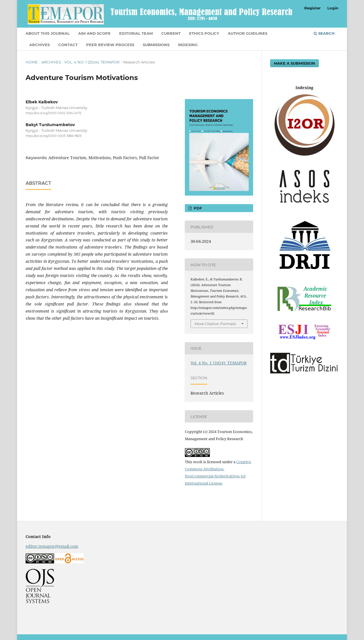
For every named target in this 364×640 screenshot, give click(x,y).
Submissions (156, 45)
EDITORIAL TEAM (136, 33)
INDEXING (188, 45)
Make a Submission (294, 63)
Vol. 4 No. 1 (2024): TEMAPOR (92, 62)
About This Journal (48, 33)
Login (333, 8)
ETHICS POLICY (204, 33)
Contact (68, 45)
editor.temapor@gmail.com (52, 546)
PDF (197, 208)
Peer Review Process (110, 45)
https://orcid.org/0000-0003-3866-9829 (53, 136)
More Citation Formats (215, 324)
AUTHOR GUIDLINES (248, 33)
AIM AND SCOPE (94, 33)
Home (32, 62)
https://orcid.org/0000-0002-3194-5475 (53, 113)
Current (171, 33)
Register (313, 8)
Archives (40, 45)
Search (324, 33)
